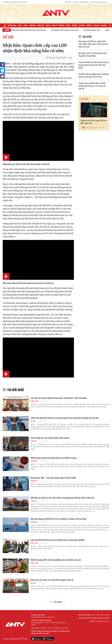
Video (20, 25)
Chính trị (32, 25)
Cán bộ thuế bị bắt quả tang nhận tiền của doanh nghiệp (57, 540)
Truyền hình (12, 25)
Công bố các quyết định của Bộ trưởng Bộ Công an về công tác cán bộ (92, 86)
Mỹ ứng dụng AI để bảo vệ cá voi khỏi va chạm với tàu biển (59, 519)
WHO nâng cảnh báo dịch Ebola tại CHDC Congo (54, 458)
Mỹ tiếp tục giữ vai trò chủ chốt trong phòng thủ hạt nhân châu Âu (62, 498)
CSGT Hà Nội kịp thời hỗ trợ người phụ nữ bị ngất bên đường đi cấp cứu (65, 418)
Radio (25, 25)
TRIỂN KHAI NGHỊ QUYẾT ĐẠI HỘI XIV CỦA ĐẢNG (30, 30)
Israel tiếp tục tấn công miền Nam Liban (50, 438)
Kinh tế (54, 25)
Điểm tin (89, 25)
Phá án (48, 25)
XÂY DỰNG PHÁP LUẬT (93, 30)
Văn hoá (61, 25)
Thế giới (75, 25)
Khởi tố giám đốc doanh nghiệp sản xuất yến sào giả (56, 560)
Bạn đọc (104, 25)
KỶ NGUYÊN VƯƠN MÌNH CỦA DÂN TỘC (66, 30)
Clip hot (82, 25)
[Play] (6, 157)
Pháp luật (41, 25)
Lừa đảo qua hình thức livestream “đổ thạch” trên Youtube (59, 398)
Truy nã (96, 25)
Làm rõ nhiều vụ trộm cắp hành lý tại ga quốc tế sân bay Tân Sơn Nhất (94, 65)
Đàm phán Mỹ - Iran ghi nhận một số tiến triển (53, 478)
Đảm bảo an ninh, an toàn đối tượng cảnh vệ (52, 580)
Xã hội (68, 25)
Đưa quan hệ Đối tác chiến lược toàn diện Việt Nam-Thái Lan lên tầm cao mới (93, 44)
